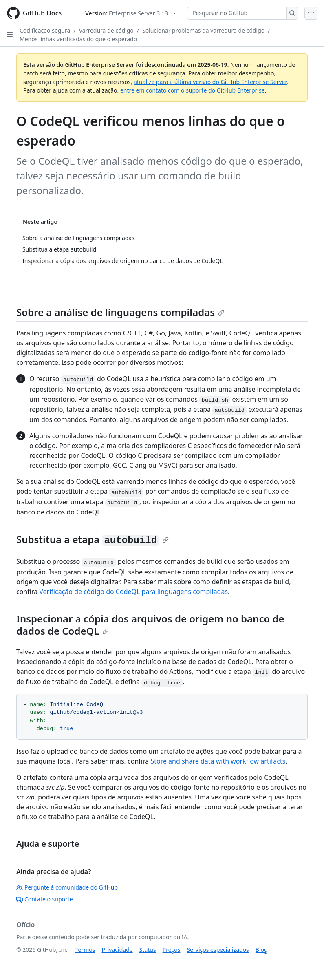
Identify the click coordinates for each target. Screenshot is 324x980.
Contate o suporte (45, 899)
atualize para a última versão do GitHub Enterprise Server (210, 82)
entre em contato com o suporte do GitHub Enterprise (193, 90)
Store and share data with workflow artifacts (218, 761)
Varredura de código (106, 30)
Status (148, 950)
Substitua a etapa (93, 539)
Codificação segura (45, 30)
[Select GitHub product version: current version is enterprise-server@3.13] (131, 13)
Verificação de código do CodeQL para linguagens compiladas (133, 592)
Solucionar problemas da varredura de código (203, 30)
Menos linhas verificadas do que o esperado (78, 39)
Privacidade (117, 950)
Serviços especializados (218, 950)
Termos (85, 950)
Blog (262, 950)
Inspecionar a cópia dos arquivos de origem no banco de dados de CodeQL (150, 625)
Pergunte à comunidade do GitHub (67, 887)
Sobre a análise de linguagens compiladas (120, 312)
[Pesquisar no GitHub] (237, 13)
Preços (172, 950)
